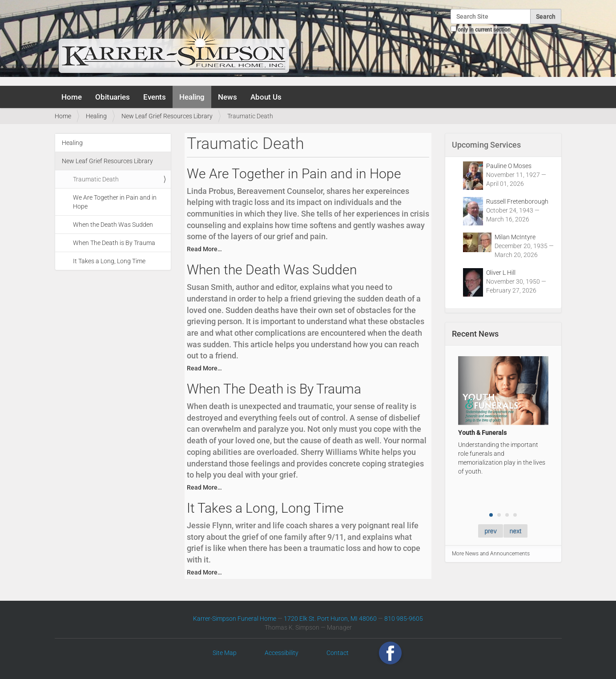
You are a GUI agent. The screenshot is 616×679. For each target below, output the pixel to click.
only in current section (484, 30)
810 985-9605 (404, 619)
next (515, 531)
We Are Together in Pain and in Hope (115, 202)
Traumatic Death (96, 179)
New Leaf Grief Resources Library (167, 116)
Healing (192, 97)
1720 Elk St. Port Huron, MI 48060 (330, 619)
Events (155, 97)
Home (72, 97)
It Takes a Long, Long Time (109, 261)
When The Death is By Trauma (114, 243)
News (227, 97)
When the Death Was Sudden (113, 225)
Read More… (204, 249)
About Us (266, 97)
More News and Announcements (491, 554)
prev (490, 531)
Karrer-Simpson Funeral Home (235, 619)
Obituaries (113, 97)
